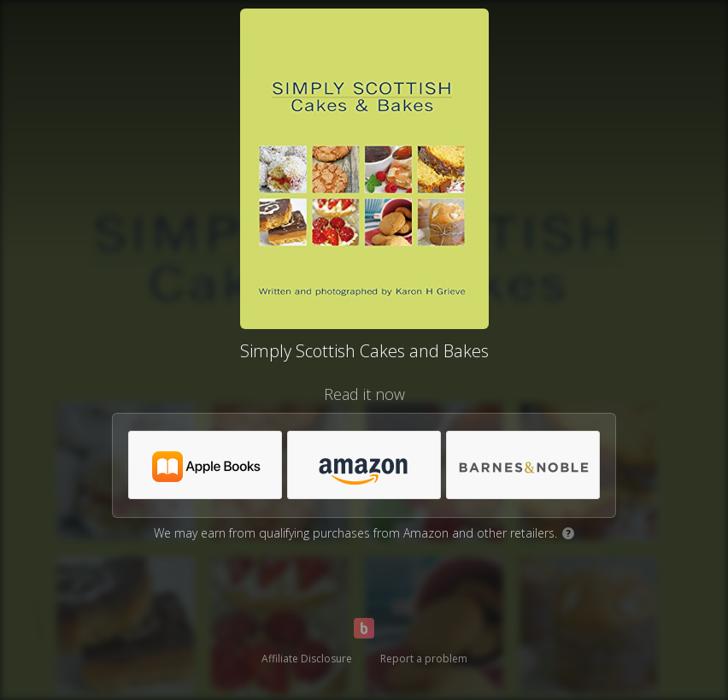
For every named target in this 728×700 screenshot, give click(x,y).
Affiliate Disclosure (307, 659)
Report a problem (424, 659)
